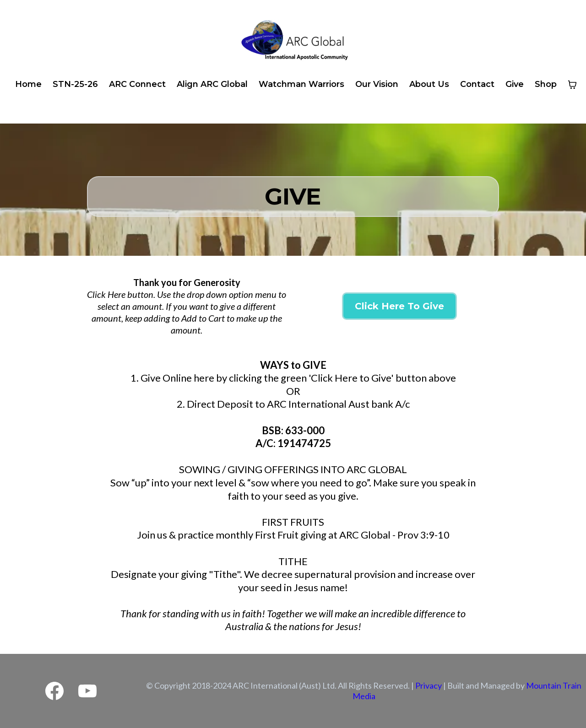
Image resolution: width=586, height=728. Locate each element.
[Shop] (546, 85)
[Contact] (477, 85)
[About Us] (429, 85)
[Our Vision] (377, 85)
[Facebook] (54, 691)
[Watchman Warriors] (301, 85)
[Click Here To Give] (399, 306)
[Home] (28, 85)
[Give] (515, 85)
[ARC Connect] (137, 85)
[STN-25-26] (75, 85)
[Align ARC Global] (212, 85)
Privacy (429, 685)
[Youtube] (87, 691)
